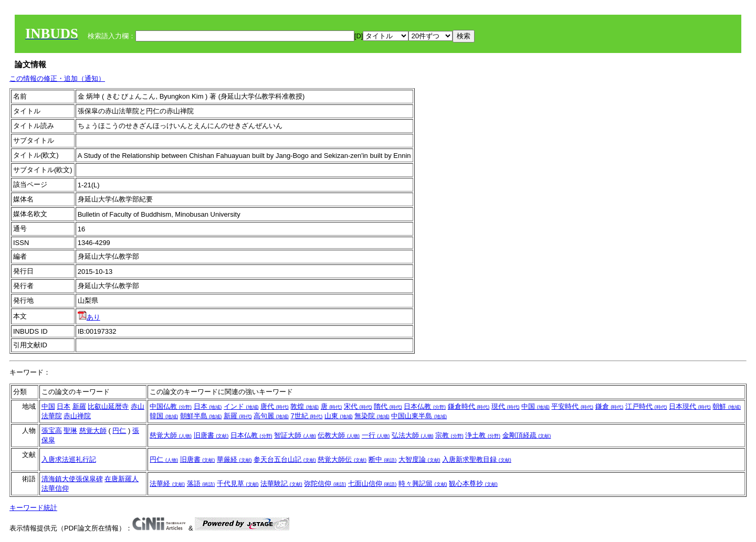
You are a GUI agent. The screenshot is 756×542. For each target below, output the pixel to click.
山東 (339, 416)
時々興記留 (423, 483)
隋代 (388, 406)
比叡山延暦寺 (108, 406)
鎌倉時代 (469, 406)
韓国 (164, 416)
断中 (383, 459)
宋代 (358, 406)
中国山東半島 (419, 416)
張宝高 (52, 431)
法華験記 (281, 483)
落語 (201, 483)
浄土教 (483, 435)
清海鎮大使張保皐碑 (72, 479)
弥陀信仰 (325, 483)
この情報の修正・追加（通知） (57, 78)
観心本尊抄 (473, 483)
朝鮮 (727, 406)
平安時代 (572, 406)
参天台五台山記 (285, 459)
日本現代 (690, 406)
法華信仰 (55, 488)
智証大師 (295, 435)
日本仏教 (425, 406)
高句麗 (271, 416)
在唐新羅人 (122, 479)
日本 (64, 406)
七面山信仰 (372, 483)
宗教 (449, 435)
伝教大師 (339, 435)
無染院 (372, 416)
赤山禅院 (77, 416)
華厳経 (234, 459)
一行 (376, 435)
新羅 (79, 406)
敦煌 (304, 406)
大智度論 (419, 459)
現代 (506, 406)
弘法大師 (413, 435)
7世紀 (306, 416)
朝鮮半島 (201, 416)
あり (89, 317)
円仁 (119, 431)
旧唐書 (211, 435)
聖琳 (70, 431)
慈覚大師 (93, 431)
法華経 (167, 483)
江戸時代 (646, 406)
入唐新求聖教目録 (477, 459)
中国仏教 (171, 406)
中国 (48, 406)
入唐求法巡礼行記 (69, 459)
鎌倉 (610, 406)
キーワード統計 (33, 508)
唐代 (275, 406)
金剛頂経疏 (527, 435)
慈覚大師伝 (342, 459)
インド (241, 406)
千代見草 (238, 483)
